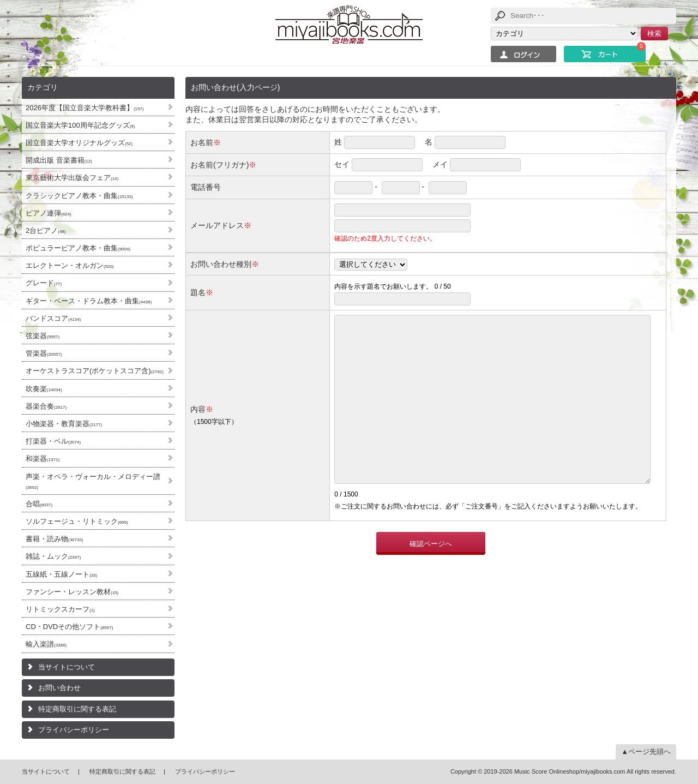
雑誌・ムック (53, 556)
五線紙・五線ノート (61, 574)
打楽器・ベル (53, 441)
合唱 (39, 504)
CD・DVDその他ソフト (69, 627)
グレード (44, 283)
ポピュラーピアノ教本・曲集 (78, 248)
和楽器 (43, 459)
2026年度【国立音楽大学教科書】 (85, 108)
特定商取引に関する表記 (77, 709)
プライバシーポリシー (74, 730)
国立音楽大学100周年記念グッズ (80, 125)
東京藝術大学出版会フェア (72, 178)
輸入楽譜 (46, 644)
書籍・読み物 (55, 539)
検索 (654, 34)
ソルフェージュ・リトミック (77, 521)
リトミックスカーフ (60, 609)
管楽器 (44, 353)
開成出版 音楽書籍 (59, 160)
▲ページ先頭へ (646, 752)
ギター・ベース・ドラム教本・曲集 (89, 301)
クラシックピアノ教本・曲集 (79, 196)
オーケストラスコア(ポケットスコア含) (95, 371)
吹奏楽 (44, 389)
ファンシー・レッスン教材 (72, 592)
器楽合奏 (46, 406)
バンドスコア (53, 318)
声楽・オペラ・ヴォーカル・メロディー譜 (93, 481)
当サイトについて (67, 667)
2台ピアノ (46, 231)
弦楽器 (43, 336)
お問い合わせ (59, 688)
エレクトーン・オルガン (70, 265)
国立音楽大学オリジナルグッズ (79, 143)
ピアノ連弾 (49, 213)
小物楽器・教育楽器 (64, 424)
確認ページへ (431, 576)
